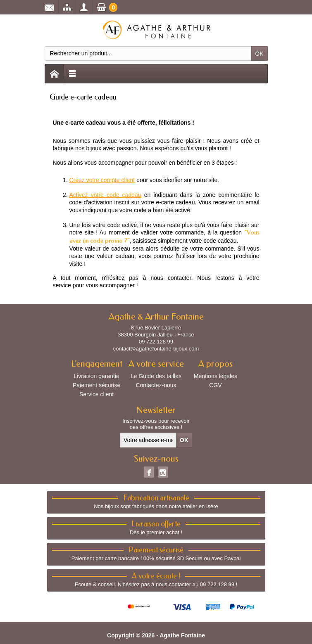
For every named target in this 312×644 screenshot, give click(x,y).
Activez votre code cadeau (105, 195)
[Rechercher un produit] (148, 53)
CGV (215, 385)
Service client (96, 394)
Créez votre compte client (102, 180)
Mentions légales (216, 376)
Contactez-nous (156, 385)
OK (259, 54)
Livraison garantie (96, 376)
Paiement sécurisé (96, 385)
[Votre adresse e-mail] (148, 440)
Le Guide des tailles (156, 376)
